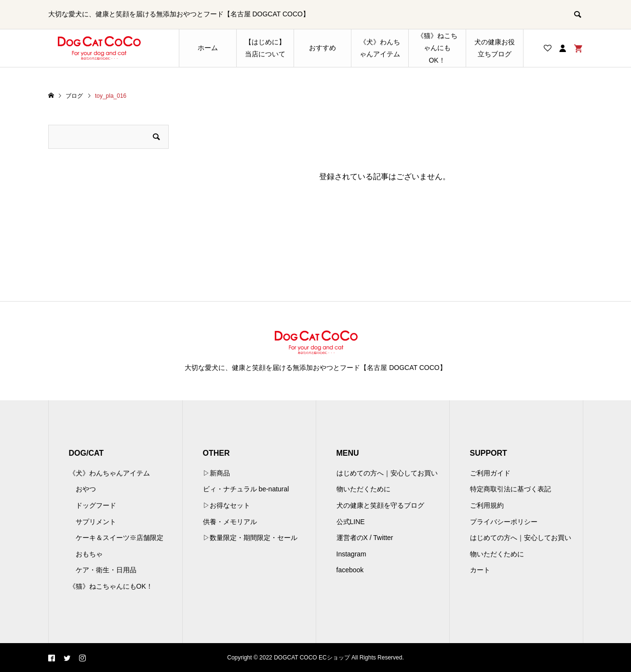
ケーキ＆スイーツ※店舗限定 (120, 538)
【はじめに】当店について (265, 48)
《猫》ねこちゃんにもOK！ (437, 48)
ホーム (208, 48)
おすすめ (322, 48)
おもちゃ (89, 554)
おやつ (86, 489)
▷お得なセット (227, 505)
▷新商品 (216, 473)
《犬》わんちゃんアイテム (380, 48)
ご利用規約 (487, 505)
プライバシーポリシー (504, 522)
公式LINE (351, 522)
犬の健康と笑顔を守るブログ (380, 505)
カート (480, 570)
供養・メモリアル (230, 522)
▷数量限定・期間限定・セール (250, 538)
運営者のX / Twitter (365, 538)
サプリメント (96, 522)
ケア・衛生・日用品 (106, 570)
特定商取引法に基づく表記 (510, 489)
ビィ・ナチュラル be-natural (246, 489)
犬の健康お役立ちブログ (495, 48)
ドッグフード (96, 505)
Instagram (351, 554)
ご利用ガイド (490, 473)
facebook (350, 570)
